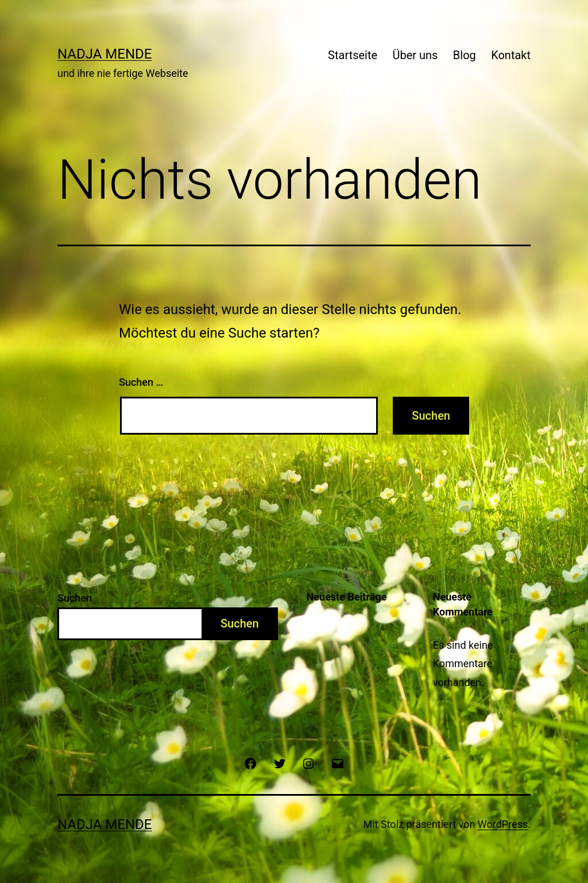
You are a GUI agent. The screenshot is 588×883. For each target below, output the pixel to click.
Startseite (353, 55)
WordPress (503, 824)
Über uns (415, 55)
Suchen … (141, 382)
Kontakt (511, 55)
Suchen (75, 598)
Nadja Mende (105, 54)
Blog (465, 55)
